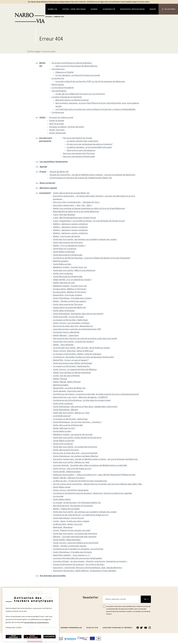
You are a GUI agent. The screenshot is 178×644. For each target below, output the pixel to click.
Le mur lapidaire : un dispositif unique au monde (78, 75)
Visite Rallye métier (62, 487)
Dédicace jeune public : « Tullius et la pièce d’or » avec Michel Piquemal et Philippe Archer (94, 475)
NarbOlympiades (61, 261)
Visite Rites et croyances (65, 249)
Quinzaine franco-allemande (66, 332)
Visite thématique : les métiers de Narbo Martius (75, 456)
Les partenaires (59, 91)
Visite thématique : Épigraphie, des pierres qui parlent (78, 314)
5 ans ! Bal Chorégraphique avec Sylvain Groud (74, 218)
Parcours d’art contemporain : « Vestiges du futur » (76, 202)
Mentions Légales (48, 188)
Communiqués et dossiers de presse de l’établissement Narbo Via (80, 178)
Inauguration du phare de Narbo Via (69, 308)
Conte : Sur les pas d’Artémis (66, 376)
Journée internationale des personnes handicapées (77, 558)
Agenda (94, 9)
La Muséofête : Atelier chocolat (68, 524)
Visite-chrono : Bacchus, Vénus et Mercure (73, 351)
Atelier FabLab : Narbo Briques (67, 382)
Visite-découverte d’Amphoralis (68, 425)
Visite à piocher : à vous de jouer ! (69, 317)
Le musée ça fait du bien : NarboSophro (71, 366)
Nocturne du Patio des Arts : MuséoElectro (73, 326)
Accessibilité (109, 9)
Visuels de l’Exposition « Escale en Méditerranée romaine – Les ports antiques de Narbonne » (93, 175)
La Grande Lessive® (62, 416)
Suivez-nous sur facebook (138, 628)
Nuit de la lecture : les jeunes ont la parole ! (73, 506)
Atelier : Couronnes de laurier (66, 236)
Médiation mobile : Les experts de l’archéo (73, 435)
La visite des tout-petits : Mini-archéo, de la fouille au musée (81, 348)
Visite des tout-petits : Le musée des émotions (75, 447)
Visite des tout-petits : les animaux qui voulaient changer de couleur (85, 240)
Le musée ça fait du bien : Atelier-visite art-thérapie (77, 354)
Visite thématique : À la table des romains (72, 298)
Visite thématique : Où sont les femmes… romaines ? (77, 422)
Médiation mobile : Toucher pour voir (70, 267)
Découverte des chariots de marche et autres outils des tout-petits (85, 339)
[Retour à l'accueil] (23, 13)
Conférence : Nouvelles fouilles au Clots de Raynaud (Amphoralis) (83, 357)
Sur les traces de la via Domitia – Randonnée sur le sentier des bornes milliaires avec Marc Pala (97, 484)
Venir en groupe (56, 124)
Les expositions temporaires (54, 162)
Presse (153, 9)
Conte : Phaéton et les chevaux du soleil (72, 531)
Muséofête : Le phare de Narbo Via (69, 388)
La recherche (58, 79)
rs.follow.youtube (146, 628)
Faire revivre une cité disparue (81, 150)
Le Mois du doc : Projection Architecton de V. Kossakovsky (80, 481)
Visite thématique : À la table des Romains (72, 552)
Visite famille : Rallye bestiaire (67, 472)
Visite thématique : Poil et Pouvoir (68, 518)
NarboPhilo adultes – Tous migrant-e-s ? (72, 555)
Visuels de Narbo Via (59, 172)
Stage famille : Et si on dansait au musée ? (72, 280)
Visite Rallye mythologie (64, 252)
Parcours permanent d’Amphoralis (79, 157)
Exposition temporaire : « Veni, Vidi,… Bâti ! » (73, 205)
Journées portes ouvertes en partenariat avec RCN (77, 329)
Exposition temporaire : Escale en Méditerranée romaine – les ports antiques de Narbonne (95, 459)
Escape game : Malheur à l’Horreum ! (70, 289)
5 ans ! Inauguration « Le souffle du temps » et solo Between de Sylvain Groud (89, 221)
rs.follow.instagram (150, 628)
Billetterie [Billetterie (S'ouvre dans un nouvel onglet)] (170, 9)
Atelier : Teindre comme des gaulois (70, 301)
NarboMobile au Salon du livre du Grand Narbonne (76, 212)
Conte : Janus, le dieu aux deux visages (71, 521)
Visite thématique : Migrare (65, 410)
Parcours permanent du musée (77, 138)
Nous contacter (47, 183)
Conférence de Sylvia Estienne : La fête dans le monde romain (82, 400)
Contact (31, 628)
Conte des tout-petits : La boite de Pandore (73, 342)
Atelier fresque (60, 379)
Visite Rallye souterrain (64, 441)
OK (145, 599)
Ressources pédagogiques (132, 9)
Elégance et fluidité (64, 72)
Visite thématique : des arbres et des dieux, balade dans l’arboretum (85, 407)
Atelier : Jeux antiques (63, 345)
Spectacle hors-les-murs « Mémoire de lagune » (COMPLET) (80, 397)
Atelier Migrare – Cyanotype (66, 336)
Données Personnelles (71, 628)
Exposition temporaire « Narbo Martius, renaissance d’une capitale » (85, 571)
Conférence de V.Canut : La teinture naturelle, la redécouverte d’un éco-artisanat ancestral (96, 394)
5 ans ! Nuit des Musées (64, 215)
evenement (44, 193)
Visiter (42, 118)
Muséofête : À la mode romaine (67, 295)
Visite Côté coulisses (63, 404)
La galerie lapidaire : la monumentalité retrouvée (89, 147)
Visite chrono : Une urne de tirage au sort (72, 469)
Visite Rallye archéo (62, 264)
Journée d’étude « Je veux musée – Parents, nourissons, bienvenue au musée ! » (90, 561)
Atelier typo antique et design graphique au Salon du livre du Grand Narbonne (89, 209)
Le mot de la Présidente (63, 88)
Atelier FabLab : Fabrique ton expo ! (69, 478)
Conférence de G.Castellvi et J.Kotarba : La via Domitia (78, 549)
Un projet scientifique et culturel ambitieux (72, 63)
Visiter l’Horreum (57, 130)
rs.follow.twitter (142, 628)
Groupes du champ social (61, 118)
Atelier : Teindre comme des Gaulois (70, 546)
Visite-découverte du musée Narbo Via (71, 193)
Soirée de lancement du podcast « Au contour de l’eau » (79, 565)
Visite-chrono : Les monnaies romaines (71, 323)
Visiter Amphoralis (57, 133)
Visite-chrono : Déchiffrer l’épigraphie (71, 490)
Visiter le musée (56, 121)
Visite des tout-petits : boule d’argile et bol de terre (77, 438)
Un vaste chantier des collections (82, 141)
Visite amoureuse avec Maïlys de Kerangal (72, 363)
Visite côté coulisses (63, 274)
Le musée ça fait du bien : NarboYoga (70, 320)
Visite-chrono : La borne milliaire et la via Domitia (75, 543)
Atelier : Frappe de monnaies (66, 509)
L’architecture (58, 69)
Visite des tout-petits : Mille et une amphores (74, 271)
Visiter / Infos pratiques (74, 9)
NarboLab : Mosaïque (63, 527)
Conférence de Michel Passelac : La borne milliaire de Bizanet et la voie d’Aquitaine (91, 258)
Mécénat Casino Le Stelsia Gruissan (72, 100)
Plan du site (92, 628)
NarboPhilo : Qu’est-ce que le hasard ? (71, 360)
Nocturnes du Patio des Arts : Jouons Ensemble (75, 453)
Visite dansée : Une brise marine (68, 391)
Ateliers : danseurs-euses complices (70, 224)
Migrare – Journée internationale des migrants (75, 537)
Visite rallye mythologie (64, 311)
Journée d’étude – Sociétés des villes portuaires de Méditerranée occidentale (90, 465)
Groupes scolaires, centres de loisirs (67, 127)
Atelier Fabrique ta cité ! (64, 283)
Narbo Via (53, 9)
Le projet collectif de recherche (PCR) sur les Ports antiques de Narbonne (90, 82)
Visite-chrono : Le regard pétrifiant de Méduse (75, 370)
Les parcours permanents (45, 140)
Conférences (58, 113)
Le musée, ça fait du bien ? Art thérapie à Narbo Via (77, 503)
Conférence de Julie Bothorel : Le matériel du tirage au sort (81, 515)
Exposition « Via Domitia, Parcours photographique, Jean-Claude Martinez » (88, 568)
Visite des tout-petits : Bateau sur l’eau (71, 413)
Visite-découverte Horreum (66, 450)
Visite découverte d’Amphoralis (68, 255)
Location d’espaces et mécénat (66, 97)
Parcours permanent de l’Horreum (79, 154)
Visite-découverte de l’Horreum (68, 243)
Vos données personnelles (53, 576)
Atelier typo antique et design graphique (72, 373)
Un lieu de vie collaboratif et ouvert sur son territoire (80, 94)
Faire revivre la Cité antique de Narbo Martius (76, 66)
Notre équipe (58, 85)
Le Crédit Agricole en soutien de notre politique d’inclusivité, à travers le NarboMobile (95, 109)
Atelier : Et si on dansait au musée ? (69, 246)
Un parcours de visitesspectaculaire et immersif (89, 144)
